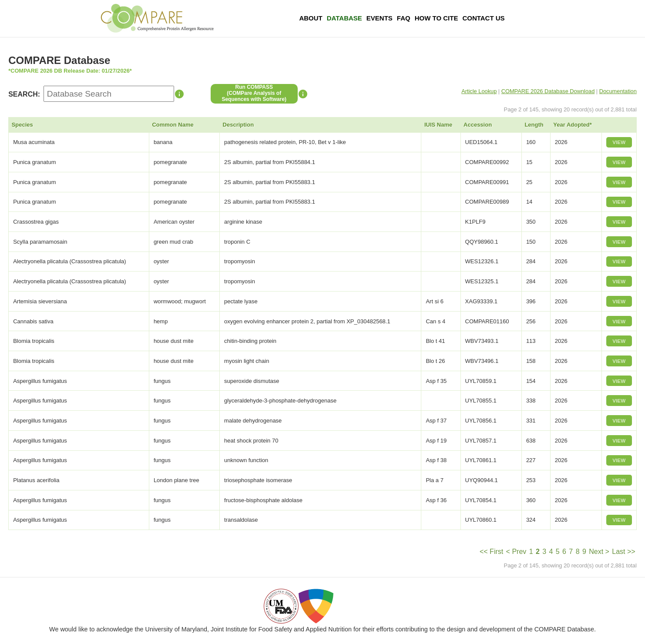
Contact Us (483, 18)
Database (344, 18)
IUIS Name (438, 125)
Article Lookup (479, 91)
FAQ (404, 18)
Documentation (618, 91)
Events (380, 18)
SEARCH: (24, 94)
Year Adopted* (572, 125)
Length (534, 125)
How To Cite (437, 18)
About (311, 18)
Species (22, 125)
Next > (599, 552)
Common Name (173, 125)
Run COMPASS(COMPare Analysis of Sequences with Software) (254, 93)
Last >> (623, 552)
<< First (491, 552)
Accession (478, 125)
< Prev (516, 552)
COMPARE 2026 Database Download (548, 91)
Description (239, 125)
